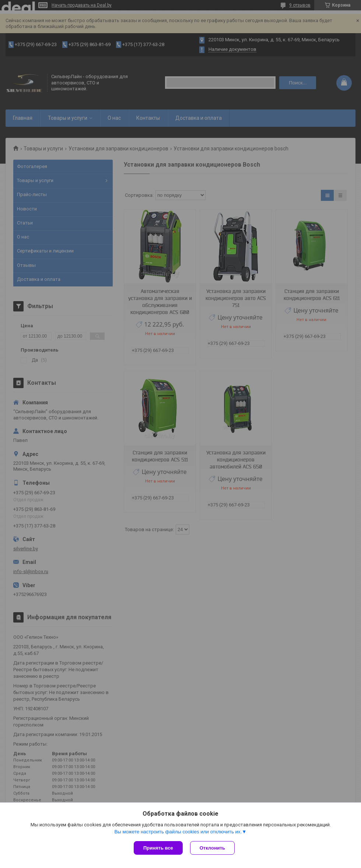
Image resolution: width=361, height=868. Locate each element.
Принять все (158, 848)
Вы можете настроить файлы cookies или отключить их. (178, 832)
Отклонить (212, 848)
